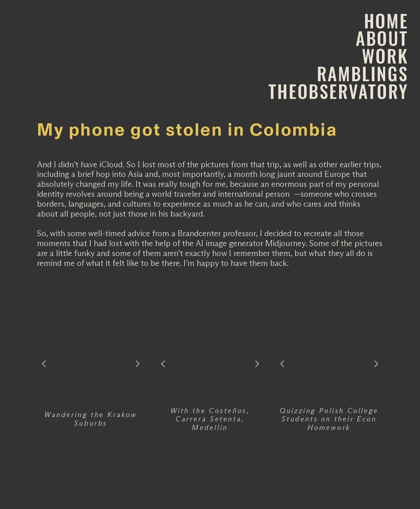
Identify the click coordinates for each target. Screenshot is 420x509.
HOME (386, 21)
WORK (385, 56)
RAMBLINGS (363, 73)
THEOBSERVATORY (338, 91)
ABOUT (382, 38)
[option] (91, 364)
